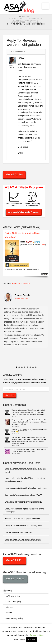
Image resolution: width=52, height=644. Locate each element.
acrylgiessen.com (21, 298)
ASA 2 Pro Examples (21, 283)
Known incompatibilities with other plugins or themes (26, 488)
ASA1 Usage (22, 410)
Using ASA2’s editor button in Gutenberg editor (23, 526)
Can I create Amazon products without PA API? (24, 495)
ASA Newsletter (13, 596)
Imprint (9, 613)
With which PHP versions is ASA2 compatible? (23, 502)
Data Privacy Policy (15, 618)
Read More (19, 639)
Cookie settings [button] (37, 635)
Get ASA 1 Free (15, 578)
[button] (45, 6)
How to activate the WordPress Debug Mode (23, 539)
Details (43, 245)
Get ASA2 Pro (14, 174)
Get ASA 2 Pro (15, 560)
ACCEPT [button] (31, 640)
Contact (10, 607)
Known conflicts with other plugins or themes (23, 519)
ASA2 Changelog (14, 602)
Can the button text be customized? (19, 532)
